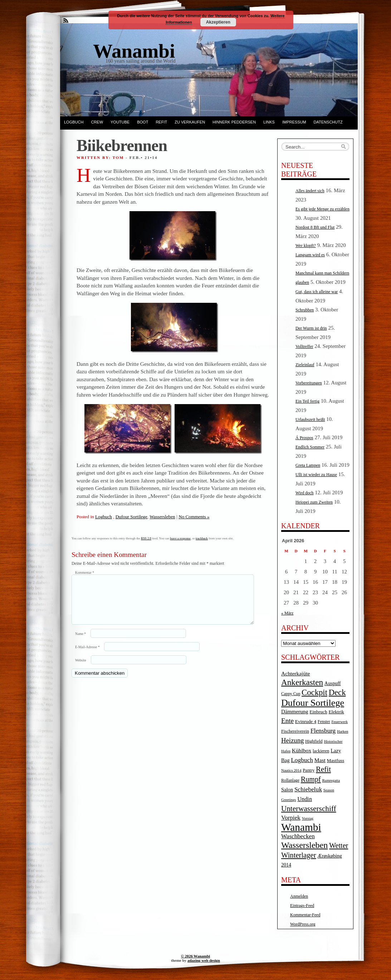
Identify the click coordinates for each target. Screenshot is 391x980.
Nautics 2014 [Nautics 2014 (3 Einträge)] (291, 770)
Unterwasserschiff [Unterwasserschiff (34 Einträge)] (309, 809)
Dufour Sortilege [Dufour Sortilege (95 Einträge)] (313, 703)
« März (287, 613)
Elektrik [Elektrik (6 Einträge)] (336, 712)
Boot (143, 122)
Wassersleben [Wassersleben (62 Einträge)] (304, 845)
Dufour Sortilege (131, 517)
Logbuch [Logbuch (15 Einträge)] (302, 760)
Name (80, 642)
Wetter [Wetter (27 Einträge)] (339, 845)
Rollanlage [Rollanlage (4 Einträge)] (290, 780)
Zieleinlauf (305, 365)
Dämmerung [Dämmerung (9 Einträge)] (295, 712)
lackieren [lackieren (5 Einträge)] (321, 751)
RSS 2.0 (146, 538)
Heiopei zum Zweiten (314, 502)
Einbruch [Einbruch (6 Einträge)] (318, 712)
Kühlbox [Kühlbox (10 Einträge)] (302, 750)
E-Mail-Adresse (87, 656)
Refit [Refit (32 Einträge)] (323, 769)
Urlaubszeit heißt (310, 419)
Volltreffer (304, 346)
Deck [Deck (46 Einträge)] (337, 692)
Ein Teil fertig (307, 401)
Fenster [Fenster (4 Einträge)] (324, 722)
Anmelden (299, 896)
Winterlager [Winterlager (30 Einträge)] (299, 855)
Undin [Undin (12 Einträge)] (305, 799)
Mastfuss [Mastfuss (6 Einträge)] (336, 760)
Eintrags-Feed (302, 906)
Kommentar (85, 573)
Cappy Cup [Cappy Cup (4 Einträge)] (291, 694)
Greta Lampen (308, 465)
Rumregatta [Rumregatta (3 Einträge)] (331, 780)
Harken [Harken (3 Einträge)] (343, 731)
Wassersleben (162, 517)
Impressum (294, 122)
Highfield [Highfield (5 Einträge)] (314, 741)
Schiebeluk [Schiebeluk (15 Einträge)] (308, 789)
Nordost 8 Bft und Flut (315, 227)
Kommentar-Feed (305, 915)
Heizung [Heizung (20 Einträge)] (292, 740)
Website (81, 669)
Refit (161, 122)
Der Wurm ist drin (311, 328)
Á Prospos (304, 438)
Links (269, 122)
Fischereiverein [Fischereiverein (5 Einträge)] (295, 731)
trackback (202, 538)
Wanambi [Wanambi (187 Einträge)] (301, 827)
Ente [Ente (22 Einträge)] (287, 721)
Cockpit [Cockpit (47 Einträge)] (314, 692)
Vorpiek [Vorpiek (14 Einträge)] (291, 818)
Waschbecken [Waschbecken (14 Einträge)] (298, 836)
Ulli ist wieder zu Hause (316, 475)
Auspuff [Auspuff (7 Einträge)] (333, 683)
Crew (97, 122)
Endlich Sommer (310, 447)
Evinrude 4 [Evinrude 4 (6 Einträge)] (306, 721)
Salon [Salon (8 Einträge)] (287, 790)
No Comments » (194, 517)
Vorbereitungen (309, 383)
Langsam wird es (310, 255)
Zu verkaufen (190, 122)
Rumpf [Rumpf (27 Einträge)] (311, 779)
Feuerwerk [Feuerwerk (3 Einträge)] (339, 722)
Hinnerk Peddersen (234, 122)
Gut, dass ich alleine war (317, 292)
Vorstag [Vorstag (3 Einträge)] (308, 818)
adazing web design (204, 960)
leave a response (180, 538)
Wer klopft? (306, 246)
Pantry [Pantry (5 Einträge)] (309, 770)
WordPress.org (303, 924)
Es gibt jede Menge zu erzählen (322, 209)
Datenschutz (328, 122)
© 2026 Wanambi (195, 956)
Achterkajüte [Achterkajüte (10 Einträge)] (295, 673)
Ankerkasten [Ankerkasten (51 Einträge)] (302, 682)
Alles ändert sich (310, 191)
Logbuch (74, 122)
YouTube (120, 122)
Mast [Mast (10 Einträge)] (320, 760)
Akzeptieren (218, 22)
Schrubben (305, 310)
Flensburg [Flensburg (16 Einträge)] (323, 731)
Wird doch (305, 493)
